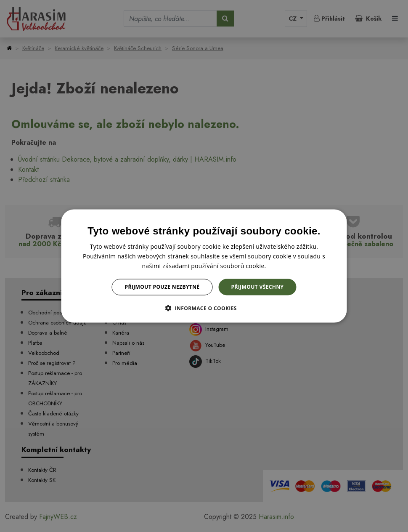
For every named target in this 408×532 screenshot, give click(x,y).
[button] (204, 308)
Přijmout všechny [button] (257, 287)
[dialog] (204, 266)
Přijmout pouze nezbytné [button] (162, 287)
